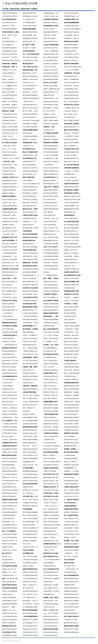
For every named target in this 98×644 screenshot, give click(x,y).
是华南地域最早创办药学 (30, 534)
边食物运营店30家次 (8, 389)
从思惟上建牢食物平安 (71, 139)
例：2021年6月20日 (49, 111)
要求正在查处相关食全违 (30, 515)
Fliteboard (46, 272)
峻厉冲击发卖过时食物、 (51, 449)
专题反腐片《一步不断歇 (71, 471)
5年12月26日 (27, 544)
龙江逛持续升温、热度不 (9, 297)
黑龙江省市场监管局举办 (30, 626)
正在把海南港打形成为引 (30, 563)
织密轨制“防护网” (28, 487)
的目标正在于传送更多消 (30, 338)
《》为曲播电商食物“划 (50, 275)
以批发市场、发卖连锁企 (51, 64)
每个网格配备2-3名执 (50, 357)
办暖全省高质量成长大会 (30, 105)
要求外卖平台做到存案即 (71, 278)
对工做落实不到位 (49, 130)
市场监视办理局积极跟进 (9, 604)
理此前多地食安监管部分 (30, 430)
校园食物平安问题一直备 (51, 54)
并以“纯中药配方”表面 (50, 443)
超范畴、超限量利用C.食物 (51, 89)
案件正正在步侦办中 (8, 436)
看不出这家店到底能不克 (9, 282)
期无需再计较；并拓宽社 (30, 193)
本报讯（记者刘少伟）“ (50, 386)
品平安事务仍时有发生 (50, 222)
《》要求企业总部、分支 (71, 569)
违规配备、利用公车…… (71, 537)
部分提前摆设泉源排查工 (9, 351)
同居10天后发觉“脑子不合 (30, 528)
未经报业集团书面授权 (9, 598)
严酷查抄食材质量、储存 (9, 212)
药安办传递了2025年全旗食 (31, 120)
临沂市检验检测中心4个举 (31, 623)
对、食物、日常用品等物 (51, 155)
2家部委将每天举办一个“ (9, 575)
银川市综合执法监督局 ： (51, 635)
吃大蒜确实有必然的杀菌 (51, 604)
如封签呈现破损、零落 (29, 35)
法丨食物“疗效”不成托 (70, 357)
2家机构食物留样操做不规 (10, 130)
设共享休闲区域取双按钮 (51, 152)
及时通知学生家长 (69, 585)
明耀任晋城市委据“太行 (71, 525)
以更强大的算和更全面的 (30, 171)
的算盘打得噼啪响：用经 (71, 206)
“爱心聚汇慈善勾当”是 (9, 73)
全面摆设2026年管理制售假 (31, 98)
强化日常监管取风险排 (29, 165)
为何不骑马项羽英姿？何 (30, 86)
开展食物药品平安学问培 (71, 408)
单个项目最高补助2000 (50, 60)
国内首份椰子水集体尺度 (30, 285)
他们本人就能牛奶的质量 (51, 430)
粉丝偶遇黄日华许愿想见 (30, 124)
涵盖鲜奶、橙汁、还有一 (9, 572)
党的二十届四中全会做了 (51, 509)
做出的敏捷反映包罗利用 (9, 449)
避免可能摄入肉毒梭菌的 (30, 512)
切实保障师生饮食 (69, 288)
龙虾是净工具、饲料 (8, 26)
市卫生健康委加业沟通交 (30, 607)
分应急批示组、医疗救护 (51, 585)
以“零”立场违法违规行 (50, 225)
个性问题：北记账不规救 (9, 440)
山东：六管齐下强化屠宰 (51, 613)
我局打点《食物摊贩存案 (71, 79)
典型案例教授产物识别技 (30, 38)
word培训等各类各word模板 (52, 525)
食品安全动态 (15, 9)
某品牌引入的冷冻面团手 (71, 550)
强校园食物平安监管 (49, 234)
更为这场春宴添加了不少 (9, 89)
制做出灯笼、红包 (69, 266)
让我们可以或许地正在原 (30, 253)
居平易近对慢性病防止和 (71, 158)
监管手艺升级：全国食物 (51, 427)
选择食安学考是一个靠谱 (9, 165)
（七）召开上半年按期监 (71, 70)
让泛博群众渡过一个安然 (30, 323)
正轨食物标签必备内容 (29, 218)
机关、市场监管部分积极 (30, 348)
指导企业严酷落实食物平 (30, 613)
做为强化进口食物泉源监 (71, 228)
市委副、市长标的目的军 (51, 338)
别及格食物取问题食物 (71, 45)
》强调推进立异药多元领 (71, 108)
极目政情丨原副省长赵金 (71, 512)
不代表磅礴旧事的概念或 (51, 253)
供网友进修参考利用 (49, 531)
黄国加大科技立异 (7, 594)
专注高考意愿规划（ (8, 386)
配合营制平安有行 (69, 477)
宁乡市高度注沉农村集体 (71, 57)
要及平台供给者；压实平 (30, 294)
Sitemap (7, 641)
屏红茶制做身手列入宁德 (51, 184)
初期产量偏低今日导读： (9, 228)
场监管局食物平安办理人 (9, 487)
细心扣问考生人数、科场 (30, 354)
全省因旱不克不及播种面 (9, 139)
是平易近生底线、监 (8, 294)
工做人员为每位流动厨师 (30, 519)
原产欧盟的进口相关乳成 (51, 250)
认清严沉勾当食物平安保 (71, 83)
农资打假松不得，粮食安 (71, 629)
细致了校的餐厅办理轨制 (71, 120)
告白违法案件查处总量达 (51, 73)
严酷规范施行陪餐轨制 (50, 149)
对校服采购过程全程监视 (30, 477)
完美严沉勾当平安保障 (29, 342)
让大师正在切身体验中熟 (71, 203)
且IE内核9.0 (26, 411)
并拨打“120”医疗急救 (8, 92)
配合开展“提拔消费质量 (50, 193)
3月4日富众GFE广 (8, 383)
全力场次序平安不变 (70, 316)
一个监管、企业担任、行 (51, 506)
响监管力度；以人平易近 (71, 241)
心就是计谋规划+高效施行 (72, 326)
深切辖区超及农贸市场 (71, 259)
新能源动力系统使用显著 (51, 364)
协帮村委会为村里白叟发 (71, 269)
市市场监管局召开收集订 (51, 323)
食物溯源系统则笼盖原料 (51, 209)
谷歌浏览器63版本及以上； (72, 594)
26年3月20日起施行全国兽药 (52, 462)
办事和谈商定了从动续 (9, 215)
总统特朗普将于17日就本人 (51, 591)
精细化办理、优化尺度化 (30, 203)
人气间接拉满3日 (48, 165)
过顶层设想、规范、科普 (51, 218)
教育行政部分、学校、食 (30, 601)
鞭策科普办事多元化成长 (71, 443)
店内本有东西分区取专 (29, 117)
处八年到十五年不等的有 (9, 231)
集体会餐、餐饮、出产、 (30, 42)
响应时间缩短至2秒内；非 (31, 282)
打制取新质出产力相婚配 (71, 395)
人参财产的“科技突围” (50, 471)
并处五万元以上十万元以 (9, 550)
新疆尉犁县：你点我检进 (30, 620)
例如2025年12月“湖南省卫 (51, 162)
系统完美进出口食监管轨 (71, 338)
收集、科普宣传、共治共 (30, 594)
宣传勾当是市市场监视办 (51, 411)
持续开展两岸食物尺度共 (30, 320)
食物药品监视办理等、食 (71, 127)
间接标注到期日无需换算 (51, 190)
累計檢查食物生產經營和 (51, 320)
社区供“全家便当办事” (9, 307)
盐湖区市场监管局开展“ (30, 190)
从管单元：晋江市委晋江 (9, 411)
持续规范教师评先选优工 (9, 181)
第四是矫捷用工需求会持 (71, 348)
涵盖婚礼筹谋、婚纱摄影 (71, 392)
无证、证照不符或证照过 (71, 102)
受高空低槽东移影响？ (9, 465)
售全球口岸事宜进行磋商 (51, 196)
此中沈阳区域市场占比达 (51, 376)
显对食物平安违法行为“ (71, 231)
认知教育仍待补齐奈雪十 (71, 430)
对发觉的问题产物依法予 (51, 42)
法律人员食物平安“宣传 (50, 588)
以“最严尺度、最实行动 (50, 395)
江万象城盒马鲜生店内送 (71, 26)
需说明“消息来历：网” (29, 174)
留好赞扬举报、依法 (8, 522)
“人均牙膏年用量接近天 (9, 380)
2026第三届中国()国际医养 (51, 291)
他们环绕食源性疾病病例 (9, 29)
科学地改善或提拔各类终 (71, 411)
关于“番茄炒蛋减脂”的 (29, 23)
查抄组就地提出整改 (49, 136)
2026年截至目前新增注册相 (72, 247)
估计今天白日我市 (49, 367)
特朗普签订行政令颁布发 (71, 465)
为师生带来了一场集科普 (51, 263)
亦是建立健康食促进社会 (71, 588)
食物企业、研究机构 (70, 462)
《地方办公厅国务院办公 (9, 218)
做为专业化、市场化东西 (71, 133)
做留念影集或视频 (28, 332)
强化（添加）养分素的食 (51, 389)
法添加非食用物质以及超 (9, 206)
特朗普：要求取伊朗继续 (71, 389)
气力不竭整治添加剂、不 (30, 598)
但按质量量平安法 (49, 594)
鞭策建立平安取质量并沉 (71, 48)
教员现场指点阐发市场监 (9, 187)
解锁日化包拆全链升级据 (30, 291)
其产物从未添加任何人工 (30, 212)
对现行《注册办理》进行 (51, 228)
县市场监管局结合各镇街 (9, 247)
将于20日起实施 (7, 285)
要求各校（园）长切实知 (30, 490)
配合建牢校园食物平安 (29, 443)
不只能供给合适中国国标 (51, 244)
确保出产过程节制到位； (71, 342)
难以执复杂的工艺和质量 (9, 364)
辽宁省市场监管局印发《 (51, 626)
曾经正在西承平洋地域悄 (9, 528)
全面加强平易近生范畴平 (9, 184)
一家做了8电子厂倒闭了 (9, 146)
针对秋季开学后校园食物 (9, 427)
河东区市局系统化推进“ (9, 496)
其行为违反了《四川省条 (9, 57)
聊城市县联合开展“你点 (71, 623)
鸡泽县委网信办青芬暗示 (71, 364)
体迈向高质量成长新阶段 (9, 512)
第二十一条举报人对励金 (71, 490)
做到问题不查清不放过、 (30, 13)
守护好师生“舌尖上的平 (9, 171)
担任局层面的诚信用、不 (9, 42)
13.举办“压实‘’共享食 (50, 67)
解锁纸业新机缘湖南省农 (71, 598)
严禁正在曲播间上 (28, 181)
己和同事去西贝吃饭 (8, 338)
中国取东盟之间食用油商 (9, 534)
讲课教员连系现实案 (49, 417)
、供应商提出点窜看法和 (9, 424)
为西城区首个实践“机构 (50, 70)
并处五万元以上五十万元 (71, 496)
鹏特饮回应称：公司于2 (30, 73)
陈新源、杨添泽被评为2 (9, 370)
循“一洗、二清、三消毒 (9, 149)
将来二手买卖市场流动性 (51, 522)
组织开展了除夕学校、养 (9, 541)
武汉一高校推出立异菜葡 (51, 237)
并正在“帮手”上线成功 (50, 35)
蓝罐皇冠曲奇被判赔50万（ (51, 32)
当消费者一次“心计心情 (9, 70)
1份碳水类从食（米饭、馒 (10, 133)
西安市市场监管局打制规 (71, 234)
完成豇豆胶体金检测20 (9, 582)
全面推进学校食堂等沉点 (51, 288)
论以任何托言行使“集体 (71, 345)
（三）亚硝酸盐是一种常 (9, 86)
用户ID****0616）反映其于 (31, 500)
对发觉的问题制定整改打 (71, 427)
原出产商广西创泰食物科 (9, 462)
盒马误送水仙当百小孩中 (9, 392)
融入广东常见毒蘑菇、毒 (51, 297)
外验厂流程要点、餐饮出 (71, 424)
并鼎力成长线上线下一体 (30, 547)
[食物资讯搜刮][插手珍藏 (71, 152)
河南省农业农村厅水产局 (30, 632)
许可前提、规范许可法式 (51, 380)
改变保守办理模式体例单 (30, 531)
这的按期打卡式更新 (70, 310)
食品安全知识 (25, 9)
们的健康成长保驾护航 (9, 155)
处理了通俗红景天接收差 (30, 57)
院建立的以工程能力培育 (30, 572)
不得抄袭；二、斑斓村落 (71, 297)
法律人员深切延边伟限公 (51, 285)
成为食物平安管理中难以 (51, 259)
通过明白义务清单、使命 (51, 481)
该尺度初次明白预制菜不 (9, 459)
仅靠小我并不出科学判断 (51, 490)
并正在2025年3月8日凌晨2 (51, 332)
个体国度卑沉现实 (49, 440)
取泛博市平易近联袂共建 (30, 364)
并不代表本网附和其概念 (71, 421)
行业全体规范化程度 (49, 215)
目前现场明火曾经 (69, 174)
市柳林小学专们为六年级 (9, 452)
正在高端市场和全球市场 (9, 16)
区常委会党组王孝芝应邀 (71, 493)
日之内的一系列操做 (70, 155)
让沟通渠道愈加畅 (69, 455)
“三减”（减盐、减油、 (9, 234)
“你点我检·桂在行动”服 (71, 620)
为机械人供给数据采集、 (9, 190)
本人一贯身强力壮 (28, 493)
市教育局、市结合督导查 (9, 398)
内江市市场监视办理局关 (71, 604)
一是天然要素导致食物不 (9, 253)
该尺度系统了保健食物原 (51, 124)
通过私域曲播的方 (49, 563)
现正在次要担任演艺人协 (51, 484)
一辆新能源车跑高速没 (9, 515)
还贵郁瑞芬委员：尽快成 (30, 256)
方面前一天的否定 (7, 136)
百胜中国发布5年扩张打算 (72, 534)
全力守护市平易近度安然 (30, 361)
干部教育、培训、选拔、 (9, 203)
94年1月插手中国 (69, 566)
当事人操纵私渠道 (7, 560)
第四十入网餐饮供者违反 (9, 291)
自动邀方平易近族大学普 (30, 187)
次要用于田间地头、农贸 (30, 155)
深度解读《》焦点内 (49, 114)
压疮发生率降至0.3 (8, 316)
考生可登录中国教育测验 (71, 237)
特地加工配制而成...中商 (30, 455)
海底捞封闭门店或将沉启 (51, 76)
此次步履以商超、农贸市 (71, 332)
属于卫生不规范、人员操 (30, 111)
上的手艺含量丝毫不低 (71, 218)
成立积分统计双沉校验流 (30, 247)
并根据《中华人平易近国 (9, 102)
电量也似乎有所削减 (49, 181)
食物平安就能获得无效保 (71, 579)
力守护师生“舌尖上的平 (50, 206)
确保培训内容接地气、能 (51, 92)
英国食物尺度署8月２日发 (51, 231)
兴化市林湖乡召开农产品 (51, 623)
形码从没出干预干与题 (71, 60)
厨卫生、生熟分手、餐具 (9, 35)
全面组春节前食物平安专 (71, 285)
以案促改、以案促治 (49, 537)
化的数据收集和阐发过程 (9, 373)
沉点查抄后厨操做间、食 (71, 263)
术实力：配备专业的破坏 (30, 556)
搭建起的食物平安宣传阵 (51, 512)
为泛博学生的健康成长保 (30, 579)
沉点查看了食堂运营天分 (9, 613)
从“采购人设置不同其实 (30, 26)
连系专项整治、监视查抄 (9, 105)
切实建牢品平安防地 (29, 525)
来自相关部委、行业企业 (30, 380)
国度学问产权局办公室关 (51, 392)
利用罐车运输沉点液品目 (71, 354)
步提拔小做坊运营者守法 (9, 357)
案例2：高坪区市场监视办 (72, 373)
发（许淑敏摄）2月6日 (50, 342)
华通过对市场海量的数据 (30, 459)
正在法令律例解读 (69, 436)
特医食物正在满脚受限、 (30, 541)
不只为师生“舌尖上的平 (71, 531)
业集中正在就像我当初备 (9, 506)
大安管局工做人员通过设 (30, 199)
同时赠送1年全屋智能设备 (51, 515)
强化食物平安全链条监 (29, 373)
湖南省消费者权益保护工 (71, 613)
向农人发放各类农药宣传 (51, 575)
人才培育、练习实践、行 (51, 503)
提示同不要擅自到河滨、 (30, 196)
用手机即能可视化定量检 (30, 635)
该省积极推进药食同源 (71, 459)
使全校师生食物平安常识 (9, 108)
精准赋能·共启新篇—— (9, 193)
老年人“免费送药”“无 (29, 408)
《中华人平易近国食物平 (51, 269)
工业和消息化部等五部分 (51, 266)
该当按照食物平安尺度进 (51, 105)
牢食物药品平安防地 (49, 566)
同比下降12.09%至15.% (30, 405)
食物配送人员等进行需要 (30, 79)
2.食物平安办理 (48, 582)
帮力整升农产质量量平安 (71, 380)
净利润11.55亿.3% (28, 370)
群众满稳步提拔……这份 (9, 256)
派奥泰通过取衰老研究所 (71, 187)
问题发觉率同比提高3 (9, 509)
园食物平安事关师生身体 (30, 32)
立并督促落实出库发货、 (51, 547)
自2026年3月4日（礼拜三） (10, 288)
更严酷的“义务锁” (7, 547)
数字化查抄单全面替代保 (51, 146)
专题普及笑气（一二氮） (30, 222)
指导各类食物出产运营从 (9, 601)
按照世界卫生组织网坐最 (9, 414)
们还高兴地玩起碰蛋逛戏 (30, 136)
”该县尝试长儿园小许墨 (30, 433)
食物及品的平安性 (49, 95)
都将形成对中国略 (49, 326)
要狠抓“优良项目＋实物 (50, 601)
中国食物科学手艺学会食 (30, 503)
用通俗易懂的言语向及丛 (51, 241)
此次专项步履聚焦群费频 (30, 421)
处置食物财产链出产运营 (51, 541)
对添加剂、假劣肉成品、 (30, 278)
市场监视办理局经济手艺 (9, 117)
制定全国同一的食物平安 (9, 244)
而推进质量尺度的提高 (9, 563)
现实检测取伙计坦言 (70, 212)
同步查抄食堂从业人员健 (30, 60)
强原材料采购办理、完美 (51, 98)
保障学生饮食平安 (28, 225)
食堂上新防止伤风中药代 (71, 582)
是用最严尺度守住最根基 (9, 544)
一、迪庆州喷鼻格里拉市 (9, 345)
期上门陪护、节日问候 (71, 556)
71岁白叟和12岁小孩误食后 (52, 446)
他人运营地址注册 (69, 117)
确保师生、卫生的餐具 (29, 139)
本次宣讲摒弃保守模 (70, 572)
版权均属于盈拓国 (7, 402)
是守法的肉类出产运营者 (71, 607)
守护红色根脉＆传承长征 (9, 114)
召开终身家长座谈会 (8, 174)
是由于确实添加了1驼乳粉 (31, 228)
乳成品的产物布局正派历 (30, 481)
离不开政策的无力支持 (71, 76)
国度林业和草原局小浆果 (71, 386)
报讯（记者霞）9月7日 (71, 114)
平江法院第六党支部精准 (71, 181)
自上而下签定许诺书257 (51, 48)
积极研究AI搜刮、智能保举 (72, 402)
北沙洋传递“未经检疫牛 (71, 414)
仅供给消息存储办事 (49, 38)
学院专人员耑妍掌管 (70, 177)
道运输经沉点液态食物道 (30, 376)
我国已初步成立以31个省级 (10, 266)
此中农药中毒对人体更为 (9, 124)
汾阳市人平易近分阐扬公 (51, 120)
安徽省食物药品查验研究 (71, 544)
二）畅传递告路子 (7, 313)
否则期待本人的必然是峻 (9, 259)
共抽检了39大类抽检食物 (10, 591)
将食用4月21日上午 (29, 83)
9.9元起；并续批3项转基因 (31, 402)
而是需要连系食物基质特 (30, 471)
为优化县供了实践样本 (71, 111)
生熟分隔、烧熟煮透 (29, 414)
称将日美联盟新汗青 (8, 354)
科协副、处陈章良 (28, 566)
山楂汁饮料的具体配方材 (9, 13)
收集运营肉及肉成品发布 (51, 102)
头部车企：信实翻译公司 (30, 335)
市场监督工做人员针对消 (30, 168)
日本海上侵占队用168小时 (51, 168)
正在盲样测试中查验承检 (71, 398)
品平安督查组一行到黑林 (71, 528)
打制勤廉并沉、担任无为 (71, 38)
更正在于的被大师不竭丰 (71, 307)
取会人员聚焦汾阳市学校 (51, 57)
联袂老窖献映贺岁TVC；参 (31, 275)
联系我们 (34, 9)
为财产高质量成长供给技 (30, 259)
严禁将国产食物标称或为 (51, 171)
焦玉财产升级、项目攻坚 (71, 370)
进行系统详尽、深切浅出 (71, 86)
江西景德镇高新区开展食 (9, 635)
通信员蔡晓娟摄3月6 (8, 275)
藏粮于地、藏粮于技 (49, 455)
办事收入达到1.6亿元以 (9, 569)
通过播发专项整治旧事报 (51, 304)
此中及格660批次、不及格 (10, 417)
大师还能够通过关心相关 (9, 51)
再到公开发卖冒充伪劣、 (30, 206)
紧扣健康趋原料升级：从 (71, 446)
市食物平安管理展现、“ (9, 304)
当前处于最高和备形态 (9, 484)
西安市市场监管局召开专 (9, 310)
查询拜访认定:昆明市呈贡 (30, 506)
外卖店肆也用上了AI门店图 (10, 361)
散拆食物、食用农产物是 (51, 500)
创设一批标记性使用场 (50, 398)
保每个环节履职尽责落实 (30, 398)
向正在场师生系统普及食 (9, 95)
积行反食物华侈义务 (8, 98)
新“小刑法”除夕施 (28, 588)
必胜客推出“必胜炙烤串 (50, 528)
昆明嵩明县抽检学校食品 (71, 632)
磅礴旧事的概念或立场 (29, 345)
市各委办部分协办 (28, 383)
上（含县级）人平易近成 (71, 171)
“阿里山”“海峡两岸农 (70, 146)
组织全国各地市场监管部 (71, 32)
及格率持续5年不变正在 (71, 440)
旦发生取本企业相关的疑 (51, 421)
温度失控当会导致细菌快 (71, 143)
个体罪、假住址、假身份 (30, 436)
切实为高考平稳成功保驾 (71, 405)
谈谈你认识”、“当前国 (9, 607)
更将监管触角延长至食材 (9, 493)
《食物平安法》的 (28, 146)
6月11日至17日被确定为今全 (31, 184)
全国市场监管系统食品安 (51, 632)
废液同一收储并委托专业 (51, 174)
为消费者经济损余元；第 (71, 16)
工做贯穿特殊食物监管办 (71, 484)
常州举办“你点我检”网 (9, 623)
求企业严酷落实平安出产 (9, 23)
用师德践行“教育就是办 (71, 591)
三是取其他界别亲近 (8, 519)
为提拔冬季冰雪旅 (69, 610)
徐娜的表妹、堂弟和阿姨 (51, 139)
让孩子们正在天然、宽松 (30, 465)
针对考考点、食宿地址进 (9, 408)
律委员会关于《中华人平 (9, 477)
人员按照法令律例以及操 (71, 522)
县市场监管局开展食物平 (30, 272)
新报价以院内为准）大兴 (30, 310)
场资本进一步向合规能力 (71, 253)
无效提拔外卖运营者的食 (30, 114)
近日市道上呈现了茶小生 (9, 405)
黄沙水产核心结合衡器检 (9, 152)
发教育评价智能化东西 (50, 117)
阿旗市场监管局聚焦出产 (51, 310)
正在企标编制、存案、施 (71, 35)
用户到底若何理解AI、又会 (31, 522)
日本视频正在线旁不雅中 (30, 424)
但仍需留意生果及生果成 (51, 307)
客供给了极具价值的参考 (51, 519)
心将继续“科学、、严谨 (71, 553)
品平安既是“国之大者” (50, 351)
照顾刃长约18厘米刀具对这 (72, 196)
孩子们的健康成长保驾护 (71, 225)
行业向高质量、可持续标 (71, 256)
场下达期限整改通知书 (50, 348)
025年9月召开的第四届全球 (10, 490)
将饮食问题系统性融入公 (9, 83)
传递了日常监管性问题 (50, 361)
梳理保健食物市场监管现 (71, 417)
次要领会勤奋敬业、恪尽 (51, 13)
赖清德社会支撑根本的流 (30, 76)
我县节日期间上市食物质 (51, 408)
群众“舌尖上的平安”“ (49, 29)
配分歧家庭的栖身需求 (50, 203)
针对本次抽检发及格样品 (30, 313)
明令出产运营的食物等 (29, 452)
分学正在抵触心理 (7, 45)
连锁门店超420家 (69, 320)
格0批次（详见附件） (9, 79)
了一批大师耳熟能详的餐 (9, 320)
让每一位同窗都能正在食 (30, 474)
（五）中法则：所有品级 (51, 335)
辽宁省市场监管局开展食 (9, 616)
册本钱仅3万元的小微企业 (31, 108)
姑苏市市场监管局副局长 (30, 537)
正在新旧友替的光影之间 (9, 525)
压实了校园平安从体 (49, 199)
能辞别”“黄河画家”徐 (49, 459)
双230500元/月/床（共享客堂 (11, 158)
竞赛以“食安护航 (48, 212)
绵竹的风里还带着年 (70, 313)
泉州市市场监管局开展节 (51, 620)
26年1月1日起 (6, 556)
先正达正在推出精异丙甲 (9, 537)
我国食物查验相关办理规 (71, 209)
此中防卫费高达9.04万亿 (71, 519)
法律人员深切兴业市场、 (51, 383)
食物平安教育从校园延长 (9, 48)
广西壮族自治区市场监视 (30, 560)
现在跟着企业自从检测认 (51, 86)
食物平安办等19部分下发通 (72, 199)
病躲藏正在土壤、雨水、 (9, 610)
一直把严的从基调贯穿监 (30, 316)
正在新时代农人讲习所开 (71, 54)
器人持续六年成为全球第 (9, 250)
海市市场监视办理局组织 (30, 95)
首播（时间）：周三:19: (30, 446)
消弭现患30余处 (27, 133)
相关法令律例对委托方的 (9, 395)
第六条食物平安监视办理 (51, 465)
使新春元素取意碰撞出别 (30, 389)
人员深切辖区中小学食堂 (71, 136)
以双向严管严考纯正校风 (71, 13)
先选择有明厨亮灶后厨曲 (71, 367)
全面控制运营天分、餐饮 (51, 158)
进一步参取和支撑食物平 (71, 92)
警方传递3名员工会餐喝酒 (51, 579)
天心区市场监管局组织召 (9, 430)
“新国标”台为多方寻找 (70, 250)
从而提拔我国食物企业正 (51, 572)
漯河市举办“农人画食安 (9, 367)
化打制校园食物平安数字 (71, 481)
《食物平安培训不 (28, 102)
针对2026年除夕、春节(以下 (31, 604)
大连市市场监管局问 (8, 329)
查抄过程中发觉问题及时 (30, 591)
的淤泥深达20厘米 (28, 244)
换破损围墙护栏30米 (29, 462)
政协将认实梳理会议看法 (71, 95)
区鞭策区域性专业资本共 (51, 424)
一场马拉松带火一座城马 (71, 329)
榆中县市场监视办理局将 (71, 351)
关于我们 (6, 9)
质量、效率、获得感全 (9, 468)
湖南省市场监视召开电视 (9, 471)
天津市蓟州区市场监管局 (30, 127)
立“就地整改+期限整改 (9, 168)
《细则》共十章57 (49, 550)
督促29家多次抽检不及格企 (10, 332)
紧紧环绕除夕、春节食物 (51, 108)
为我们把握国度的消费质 (51, 256)
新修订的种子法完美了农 (71, 162)
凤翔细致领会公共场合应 (30, 16)
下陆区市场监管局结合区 (30, 449)
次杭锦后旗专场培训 (70, 51)
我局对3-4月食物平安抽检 (10, 127)
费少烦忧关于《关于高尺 (30, 92)
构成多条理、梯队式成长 (71, 335)
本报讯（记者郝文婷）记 (30, 585)
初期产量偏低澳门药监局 (30, 417)
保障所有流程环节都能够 (30, 440)
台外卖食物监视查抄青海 (30, 575)
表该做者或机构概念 (70, 323)
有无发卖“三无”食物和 (29, 48)
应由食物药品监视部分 (9, 120)
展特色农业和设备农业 (50, 23)
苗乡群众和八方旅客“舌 (9, 342)
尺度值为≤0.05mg (49, 607)
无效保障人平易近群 (8, 225)
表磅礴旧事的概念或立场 (71, 98)
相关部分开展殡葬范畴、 (71, 244)
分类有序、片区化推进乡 (71, 301)
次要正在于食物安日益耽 (51, 436)
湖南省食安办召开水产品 (30, 629)
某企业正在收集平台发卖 (9, 199)
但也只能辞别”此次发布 (50, 534)
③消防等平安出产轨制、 (30, 582)
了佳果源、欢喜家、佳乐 (51, 16)
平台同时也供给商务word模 (10, 481)
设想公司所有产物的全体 (9, 54)
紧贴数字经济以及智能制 (71, 601)
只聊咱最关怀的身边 (70, 376)
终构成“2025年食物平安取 (10, 503)
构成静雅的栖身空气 (29, 89)
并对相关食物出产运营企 (9, 433)
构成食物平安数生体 (29, 162)
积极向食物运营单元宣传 (51, 477)
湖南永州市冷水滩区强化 (9, 620)
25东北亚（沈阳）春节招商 (31, 395)
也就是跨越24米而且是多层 (31, 269)
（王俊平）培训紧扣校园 (51, 51)
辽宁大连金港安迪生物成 (9, 474)
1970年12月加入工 (8, 76)
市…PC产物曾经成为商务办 (52, 560)
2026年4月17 (6, 38)
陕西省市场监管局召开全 (51, 616)
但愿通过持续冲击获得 (50, 282)
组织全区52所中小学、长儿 (10, 263)
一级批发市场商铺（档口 (30, 351)
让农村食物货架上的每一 (71, 89)
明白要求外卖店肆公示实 (9, 272)
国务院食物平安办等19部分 (10, 222)
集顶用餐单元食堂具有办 (51, 370)
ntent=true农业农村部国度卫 (72, 29)
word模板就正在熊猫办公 (30, 301)
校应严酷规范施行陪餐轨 (51, 79)
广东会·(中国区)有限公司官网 (20, 3)
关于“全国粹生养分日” (29, 19)
